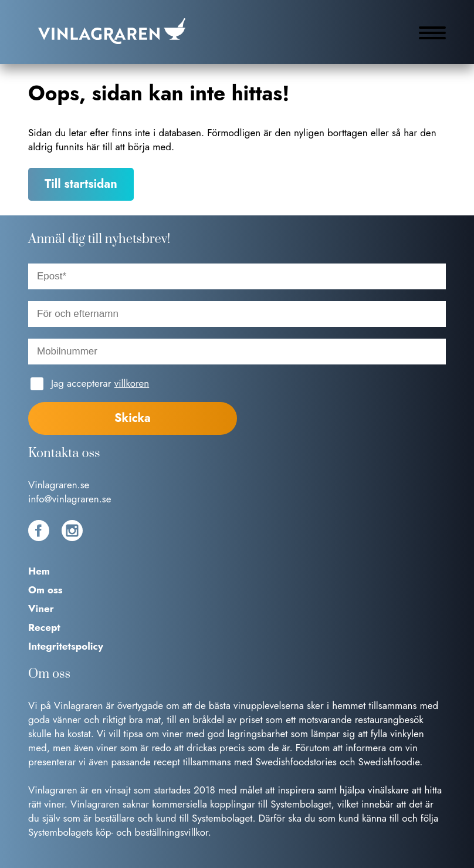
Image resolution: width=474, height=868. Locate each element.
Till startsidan (81, 184)
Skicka (133, 418)
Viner (41, 609)
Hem (39, 571)
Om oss (45, 590)
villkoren (132, 383)
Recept (44, 627)
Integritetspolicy (66, 646)
